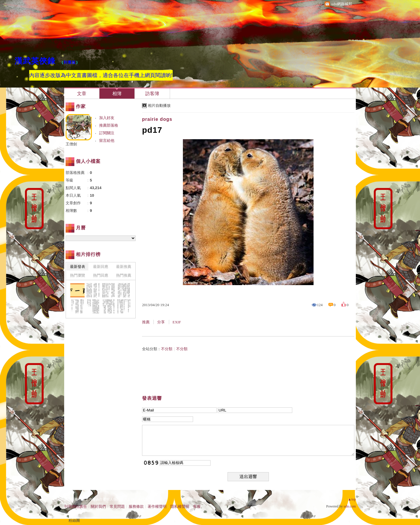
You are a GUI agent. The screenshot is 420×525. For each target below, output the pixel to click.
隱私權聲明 (180, 506)
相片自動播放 (159, 105)
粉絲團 (74, 520)
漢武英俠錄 (35, 61)
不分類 (167, 349)
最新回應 (101, 267)
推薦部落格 (109, 125)
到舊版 (70, 62)
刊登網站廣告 (76, 506)
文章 (82, 94)
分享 (161, 322)
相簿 (117, 94)
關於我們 (98, 506)
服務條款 (136, 506)
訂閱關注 (107, 133)
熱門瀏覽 (78, 275)
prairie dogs (157, 119)
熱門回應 (101, 275)
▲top (352, 499)
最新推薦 (124, 267)
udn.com (350, 506)
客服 (197, 506)
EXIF (177, 322)
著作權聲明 (157, 506)
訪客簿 (152, 94)
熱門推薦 (124, 275)
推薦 (146, 322)
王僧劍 (71, 144)
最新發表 (78, 267)
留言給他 (107, 141)
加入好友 (107, 118)
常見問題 (117, 506)
